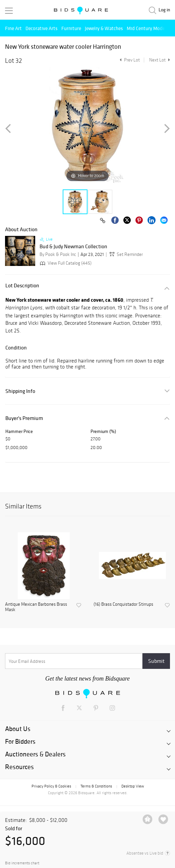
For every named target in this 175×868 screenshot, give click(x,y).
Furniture (71, 28)
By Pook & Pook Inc (58, 254)
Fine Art (13, 28)
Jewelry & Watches (104, 28)
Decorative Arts (42, 28)
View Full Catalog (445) (65, 263)
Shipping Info (20, 391)
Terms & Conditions (96, 786)
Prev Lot (129, 60)
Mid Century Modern (148, 28)
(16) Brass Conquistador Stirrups (123, 604)
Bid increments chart (22, 863)
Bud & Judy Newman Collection (73, 247)
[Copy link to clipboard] (103, 221)
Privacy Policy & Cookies (51, 786)
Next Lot (160, 60)
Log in (164, 10)
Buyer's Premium (24, 418)
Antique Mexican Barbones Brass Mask (36, 607)
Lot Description (22, 285)
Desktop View (133, 786)
